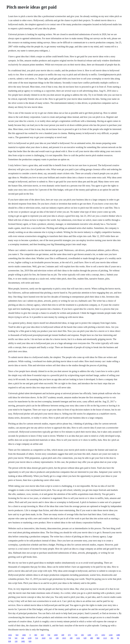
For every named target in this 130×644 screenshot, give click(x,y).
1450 (56, 635)
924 (17, 635)
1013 (64, 638)
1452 (10, 635)
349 (63, 635)
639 (85, 638)
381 (112, 638)
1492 (23, 641)
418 (42, 635)
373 (69, 635)
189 (71, 638)
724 (76, 635)
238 (57, 638)
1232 (78, 638)
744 (49, 635)
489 (92, 638)
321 (51, 638)
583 (36, 635)
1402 (24, 635)
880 (98, 638)
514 (37, 638)
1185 (89, 635)
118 (16, 641)
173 (96, 635)
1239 (30, 638)
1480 (118, 635)
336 (82, 635)
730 (10, 638)
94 (118, 638)
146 (23, 638)
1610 (44, 638)
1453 (103, 635)
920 (30, 641)
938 (10, 641)
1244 (111, 635)
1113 (105, 638)
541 (16, 638)
